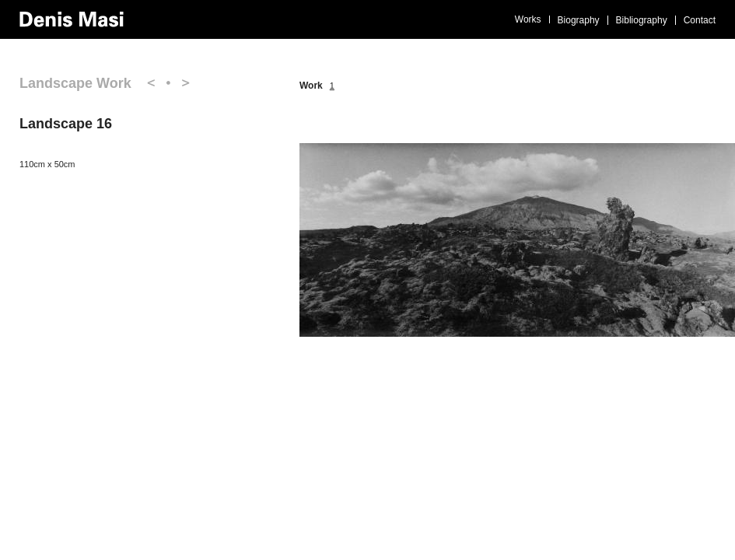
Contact (700, 20)
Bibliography (642, 20)
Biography (579, 20)
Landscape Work (75, 83)
